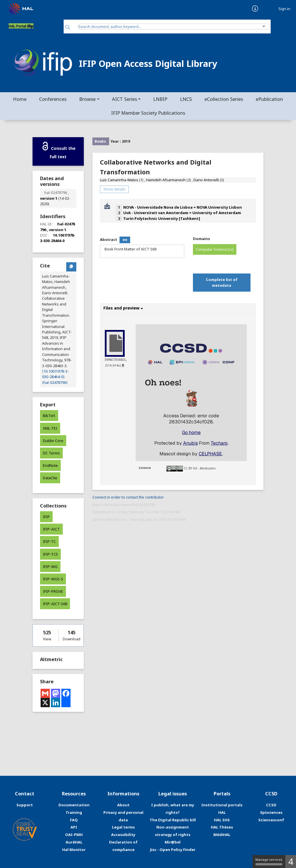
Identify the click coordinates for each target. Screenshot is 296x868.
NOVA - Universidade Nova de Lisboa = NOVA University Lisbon (183, 207)
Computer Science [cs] (215, 249)
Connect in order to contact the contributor (128, 497)
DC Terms (51, 453)
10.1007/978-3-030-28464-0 (58, 238)
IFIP (46, 517)
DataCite (50, 478)
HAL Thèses (222, 827)
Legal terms (123, 827)
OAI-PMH (74, 835)
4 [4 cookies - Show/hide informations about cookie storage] (291, 862)
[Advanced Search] (264, 27)
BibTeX (49, 416)
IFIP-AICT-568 (55, 604)
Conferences (53, 99)
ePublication (269, 99)
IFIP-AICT (51, 529)
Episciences (271, 812)
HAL (222, 812)
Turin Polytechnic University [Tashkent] (162, 218)
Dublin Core (53, 441)
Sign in (284, 9)
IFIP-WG (50, 567)
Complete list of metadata (222, 282)
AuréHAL (74, 842)
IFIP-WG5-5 (53, 579)
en (125, 240)
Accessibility (123, 835)
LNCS (186, 99)
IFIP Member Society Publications (148, 113)
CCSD (271, 805)
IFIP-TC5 (50, 554)
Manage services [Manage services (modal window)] (269, 861)
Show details (114, 189)
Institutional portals (222, 805)
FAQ (74, 820)
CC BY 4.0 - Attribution (200, 468)
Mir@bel (173, 842)
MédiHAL (222, 835)
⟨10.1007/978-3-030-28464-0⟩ (55, 374)
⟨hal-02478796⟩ (55, 382)
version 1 (49, 198)
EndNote (50, 465)
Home (20, 99)
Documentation (74, 805)
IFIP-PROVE (53, 591)
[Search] (68, 28)
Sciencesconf (271, 820)
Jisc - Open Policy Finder (173, 850)
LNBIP (160, 99)
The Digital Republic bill (173, 820)
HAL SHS (222, 820)
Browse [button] (87, 99)
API (74, 827)
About (123, 805)
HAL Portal (21, 26)
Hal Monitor (74, 850)
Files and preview (123, 308)
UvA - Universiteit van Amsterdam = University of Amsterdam (182, 213)
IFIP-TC (49, 541)
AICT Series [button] (125, 99)
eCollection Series (224, 99)
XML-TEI (50, 428)
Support (25, 805)
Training (74, 812)
